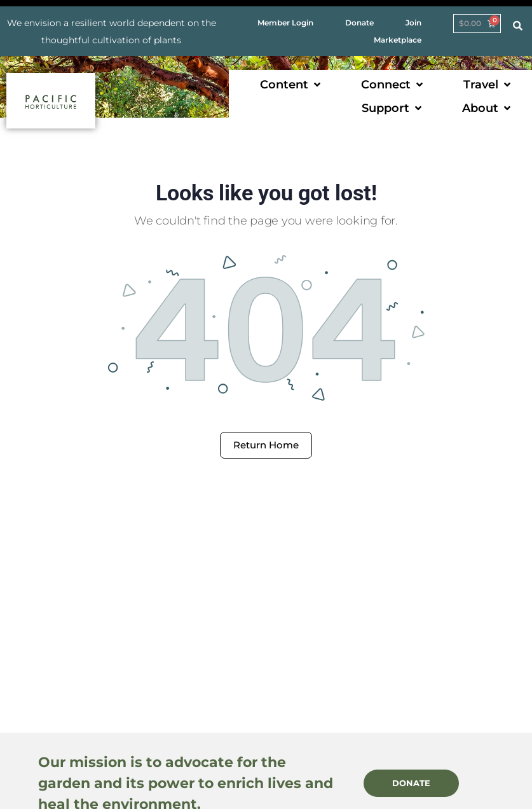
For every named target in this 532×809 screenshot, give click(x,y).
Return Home (266, 445)
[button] (291, 85)
